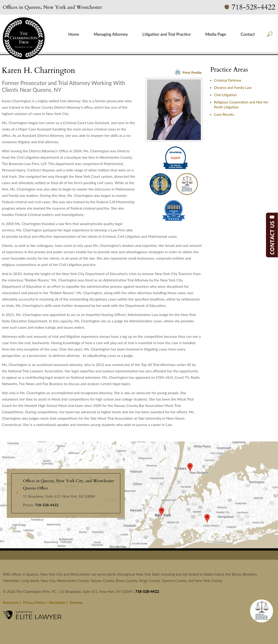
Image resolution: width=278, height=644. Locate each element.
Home (74, 34)
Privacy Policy (34, 602)
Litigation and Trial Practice (167, 34)
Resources (11, 602)
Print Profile (188, 72)
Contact (248, 34)
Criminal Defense (228, 80)
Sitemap (76, 602)
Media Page (216, 34)
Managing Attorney (111, 34)
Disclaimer (57, 602)
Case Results (224, 114)
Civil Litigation (225, 95)
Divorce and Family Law (233, 87)
